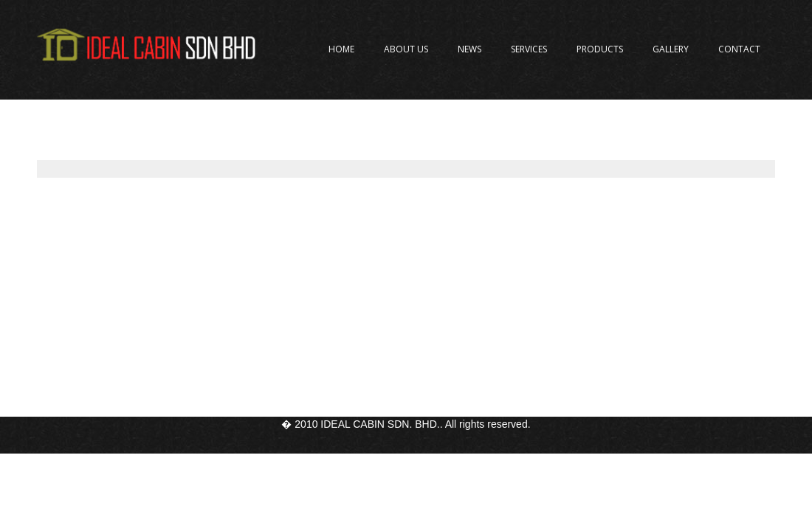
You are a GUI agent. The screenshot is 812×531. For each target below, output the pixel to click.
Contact (739, 49)
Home (341, 49)
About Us (406, 49)
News (469, 49)
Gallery (671, 49)
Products (600, 49)
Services (529, 49)
